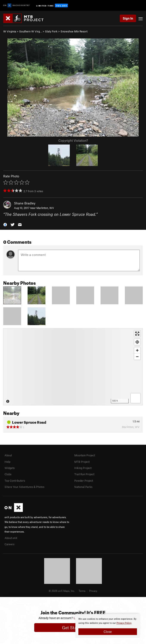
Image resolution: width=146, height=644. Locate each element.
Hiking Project (83, 468)
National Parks (83, 487)
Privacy (93, 591)
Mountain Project (85, 455)
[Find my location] (137, 342)
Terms (82, 591)
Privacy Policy (124, 623)
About (8, 455)
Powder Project (84, 481)
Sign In (128, 18)
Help (7, 462)
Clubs (8, 474)
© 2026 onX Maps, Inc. (62, 591)
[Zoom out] (137, 357)
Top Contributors (15, 481)
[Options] (136, 398)
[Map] (73, 367)
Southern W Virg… (31, 31)
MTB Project (82, 462)
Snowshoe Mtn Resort (74, 31)
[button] (5, 224)
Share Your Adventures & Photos (24, 487)
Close (108, 632)
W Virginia (10, 31)
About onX (11, 538)
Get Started (73, 628)
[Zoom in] (137, 350)
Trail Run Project (84, 474)
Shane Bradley (25, 203)
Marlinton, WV (45, 208)
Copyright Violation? (73, 140)
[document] (108, 626)
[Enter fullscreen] (137, 334)
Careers (9, 544)
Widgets (10, 468)
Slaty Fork (51, 31)
